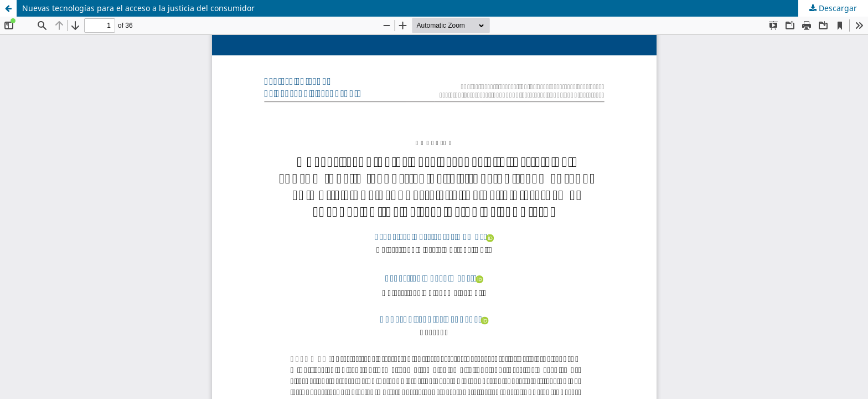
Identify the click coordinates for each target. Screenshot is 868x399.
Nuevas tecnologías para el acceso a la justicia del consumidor (138, 8)
